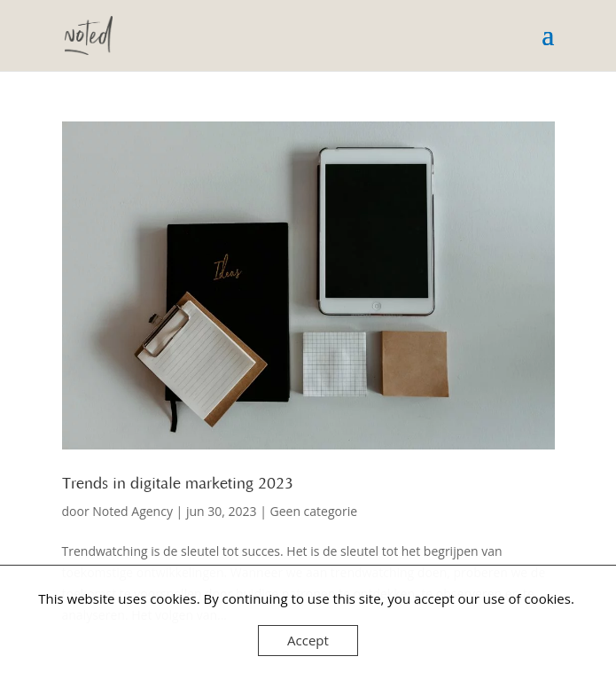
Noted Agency (133, 511)
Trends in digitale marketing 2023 (178, 484)
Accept (308, 640)
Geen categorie (314, 511)
